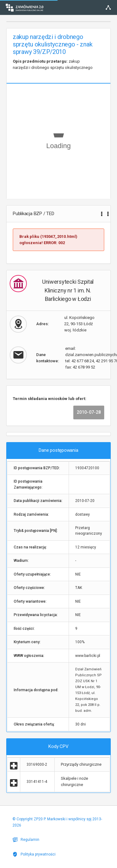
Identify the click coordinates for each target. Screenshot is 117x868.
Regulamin (26, 840)
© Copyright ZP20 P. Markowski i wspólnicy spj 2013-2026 (57, 822)
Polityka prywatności (34, 854)
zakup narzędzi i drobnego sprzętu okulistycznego (53, 64)
